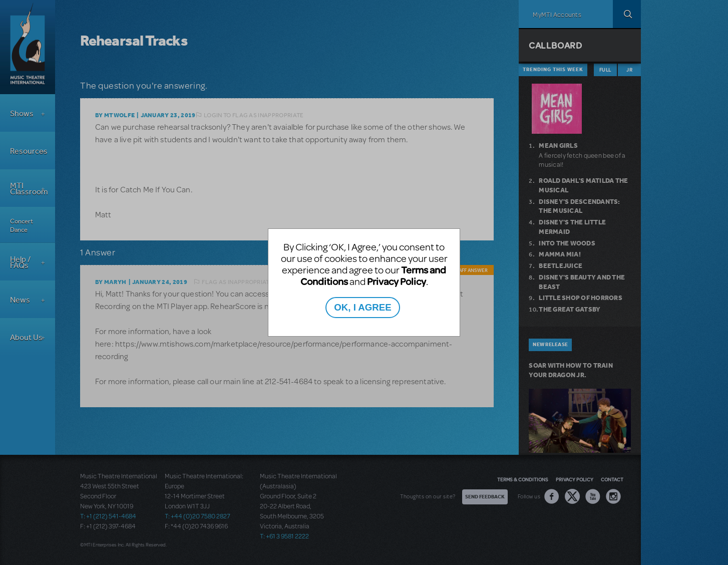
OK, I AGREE (362, 307)
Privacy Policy (397, 281)
